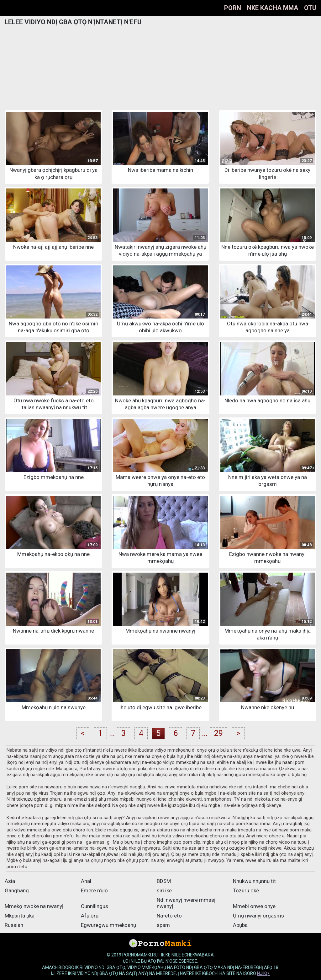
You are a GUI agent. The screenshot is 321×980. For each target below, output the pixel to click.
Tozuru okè (246, 890)
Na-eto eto (169, 916)
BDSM (164, 881)
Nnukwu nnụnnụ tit (254, 881)
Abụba (240, 925)
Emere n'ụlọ (94, 890)
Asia (10, 881)
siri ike (164, 890)
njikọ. (263, 973)
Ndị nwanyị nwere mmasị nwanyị (186, 903)
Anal (86, 881)
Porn (233, 8)
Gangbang (17, 890)
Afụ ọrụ (90, 916)
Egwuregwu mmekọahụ (108, 925)
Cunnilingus (95, 906)
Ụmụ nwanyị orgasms (258, 916)
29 (218, 733)
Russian (14, 925)
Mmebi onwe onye (254, 906)
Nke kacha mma (273, 8)
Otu (310, 8)
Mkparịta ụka (20, 916)
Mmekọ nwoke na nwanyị (34, 906)
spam (163, 925)
